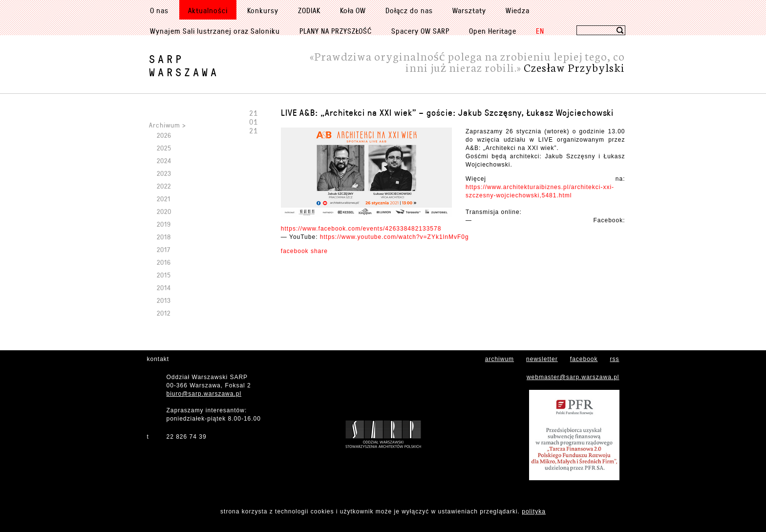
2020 (164, 211)
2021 (164, 199)
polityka (534, 511)
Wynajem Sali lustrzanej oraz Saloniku (215, 31)
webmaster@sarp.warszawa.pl (573, 377)
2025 (164, 148)
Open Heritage (493, 31)
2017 (164, 249)
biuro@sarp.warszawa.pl (204, 394)
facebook (584, 359)
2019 (164, 224)
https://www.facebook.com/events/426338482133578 (361, 229)
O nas (159, 10)
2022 (164, 186)
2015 (164, 275)
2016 (164, 262)
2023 (164, 173)
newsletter (542, 359)
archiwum (500, 359)
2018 (164, 237)
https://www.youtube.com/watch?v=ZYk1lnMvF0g (394, 237)
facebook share (304, 251)
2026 (164, 135)
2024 (164, 160)
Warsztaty (469, 10)
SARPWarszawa (184, 65)
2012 (164, 313)
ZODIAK (309, 10)
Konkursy (263, 10)
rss (615, 359)
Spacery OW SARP (420, 31)
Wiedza (518, 10)
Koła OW (353, 10)
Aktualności (208, 10)
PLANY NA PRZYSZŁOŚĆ (336, 31)
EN (540, 31)
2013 (164, 300)
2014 (164, 287)
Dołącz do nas (409, 10)
